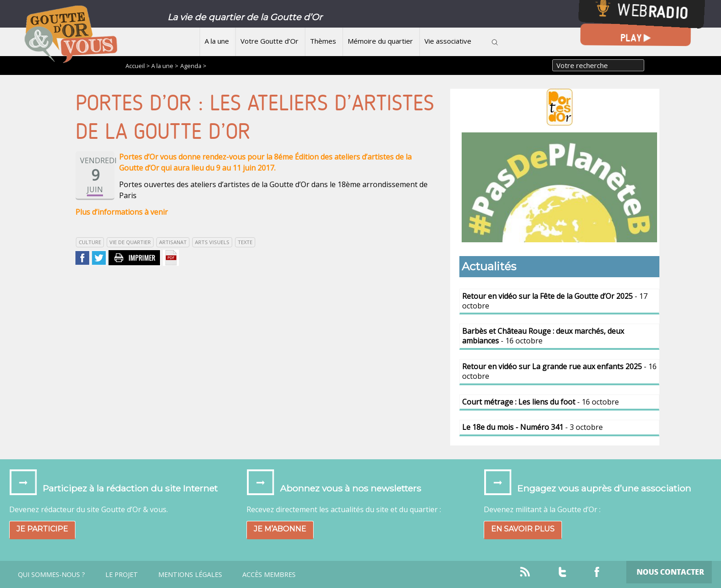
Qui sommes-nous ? (51, 575)
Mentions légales (190, 575)
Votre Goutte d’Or (269, 41)
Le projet (122, 575)
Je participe (42, 529)
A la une (217, 41)
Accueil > (138, 66)
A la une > (165, 66)
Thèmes (323, 41)
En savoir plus (523, 529)
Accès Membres (269, 575)
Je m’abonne (280, 529)
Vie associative (448, 41)
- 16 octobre (543, 336)
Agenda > (193, 66)
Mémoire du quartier (380, 41)
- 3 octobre (532, 427)
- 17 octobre (555, 301)
